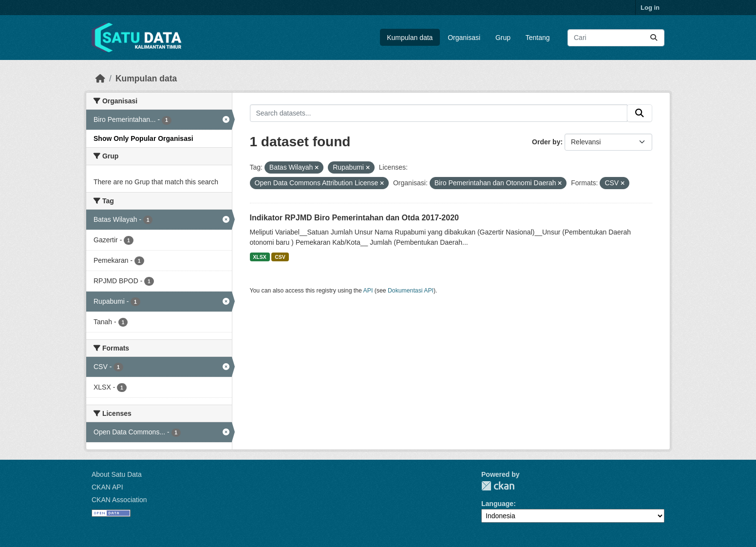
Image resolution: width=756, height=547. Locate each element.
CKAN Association (119, 500)
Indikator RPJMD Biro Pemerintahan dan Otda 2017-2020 (354, 218)
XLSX (259, 257)
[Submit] (654, 38)
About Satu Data (117, 474)
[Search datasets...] (616, 38)
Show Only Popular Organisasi (143, 138)
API (368, 291)
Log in (650, 8)
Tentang (538, 38)
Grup (503, 38)
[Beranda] (100, 78)
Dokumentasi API (411, 291)
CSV (280, 257)
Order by (546, 142)
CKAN (498, 486)
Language (497, 504)
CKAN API (107, 487)
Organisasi (464, 38)
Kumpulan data (410, 38)
